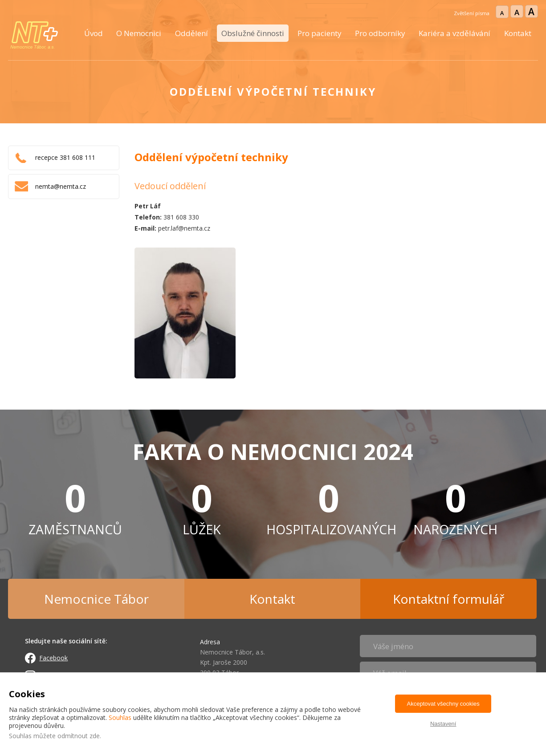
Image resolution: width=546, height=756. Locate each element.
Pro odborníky (380, 33)
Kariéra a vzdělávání (454, 33)
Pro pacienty (320, 33)
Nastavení (443, 724)
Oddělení (192, 33)
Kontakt (518, 33)
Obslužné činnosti (253, 33)
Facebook (53, 658)
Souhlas (120, 717)
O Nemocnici (139, 33)
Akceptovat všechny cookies (443, 704)
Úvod (94, 33)
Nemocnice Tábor (96, 599)
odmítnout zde (79, 736)
